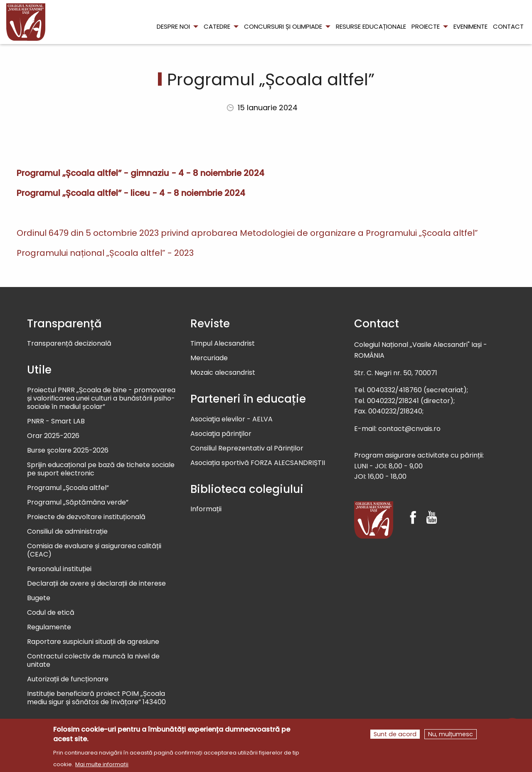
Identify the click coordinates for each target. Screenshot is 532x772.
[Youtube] (432, 510)
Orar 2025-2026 (53, 436)
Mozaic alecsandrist (223, 373)
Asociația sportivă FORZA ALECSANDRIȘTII (258, 463)
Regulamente (49, 627)
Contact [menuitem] (508, 26)
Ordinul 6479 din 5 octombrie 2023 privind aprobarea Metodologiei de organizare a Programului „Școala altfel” (247, 233)
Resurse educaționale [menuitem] (371, 26)
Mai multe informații (102, 766)
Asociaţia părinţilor (221, 434)
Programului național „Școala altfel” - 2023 (105, 253)
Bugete (39, 598)
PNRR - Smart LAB (56, 422)
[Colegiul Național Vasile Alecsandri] (374, 520)
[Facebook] (413, 510)
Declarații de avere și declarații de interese (96, 584)
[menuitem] (26, 22)
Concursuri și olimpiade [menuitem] (283, 26)
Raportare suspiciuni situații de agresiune (93, 642)
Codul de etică (51, 613)
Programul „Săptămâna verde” (78, 503)
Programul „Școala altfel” (68, 488)
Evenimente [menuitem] (470, 26)
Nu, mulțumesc (451, 735)
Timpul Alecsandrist (223, 344)
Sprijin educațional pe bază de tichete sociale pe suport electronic (101, 469)
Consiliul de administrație (67, 532)
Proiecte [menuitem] (426, 26)
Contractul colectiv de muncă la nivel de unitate (93, 661)
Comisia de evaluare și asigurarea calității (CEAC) (94, 551)
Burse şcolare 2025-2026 (68, 451)
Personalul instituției (59, 569)
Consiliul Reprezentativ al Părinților (247, 449)
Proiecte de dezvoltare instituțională (86, 517)
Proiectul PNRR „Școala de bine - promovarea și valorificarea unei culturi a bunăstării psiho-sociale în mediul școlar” (101, 399)
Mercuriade (209, 358)
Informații (206, 509)
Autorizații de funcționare (68, 679)
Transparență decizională (69, 344)
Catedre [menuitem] (217, 26)
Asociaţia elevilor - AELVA (232, 419)
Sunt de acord (395, 735)
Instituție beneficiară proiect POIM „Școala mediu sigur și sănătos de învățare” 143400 (96, 698)
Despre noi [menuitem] (173, 26)
